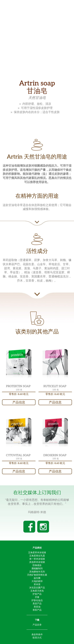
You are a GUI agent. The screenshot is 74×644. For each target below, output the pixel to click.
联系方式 (37, 638)
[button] (19, 364)
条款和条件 (37, 634)
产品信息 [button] (19, 402)
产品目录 (37, 625)
